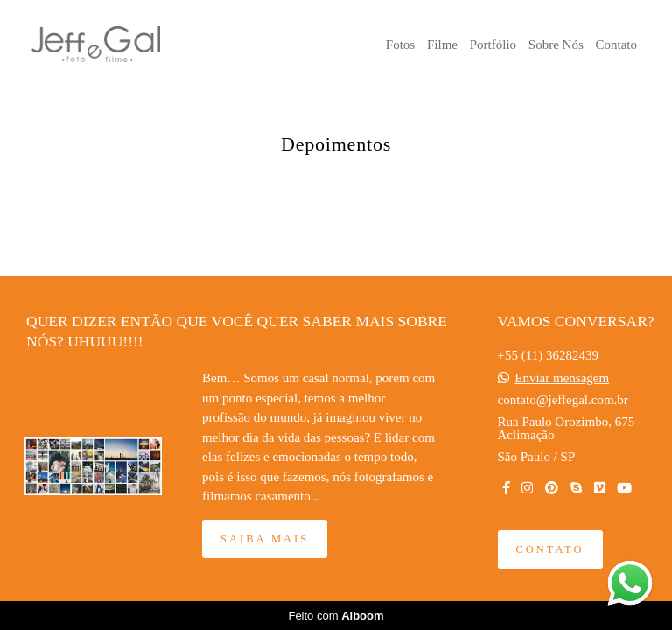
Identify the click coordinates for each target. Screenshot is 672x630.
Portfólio (493, 45)
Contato (617, 45)
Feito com (336, 616)
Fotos (400, 45)
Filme (442, 45)
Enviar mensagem (562, 378)
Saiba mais (265, 539)
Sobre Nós (556, 45)
